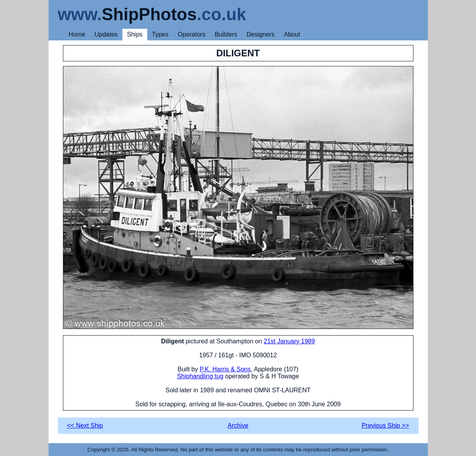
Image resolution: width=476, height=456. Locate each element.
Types (160, 34)
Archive (238, 426)
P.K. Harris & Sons (225, 369)
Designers (260, 34)
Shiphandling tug (200, 376)
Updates (106, 34)
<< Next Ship (85, 426)
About (292, 34)
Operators (192, 34)
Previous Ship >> (385, 426)
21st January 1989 (289, 341)
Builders (226, 34)
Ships (135, 34)
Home (77, 34)
